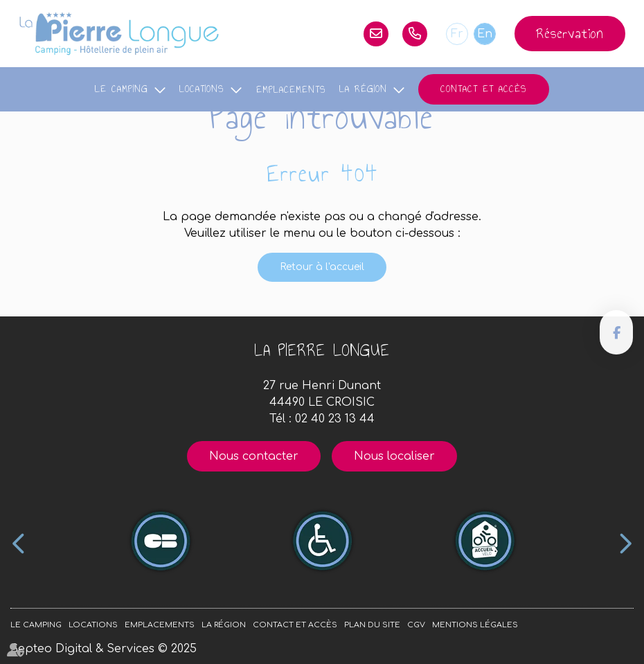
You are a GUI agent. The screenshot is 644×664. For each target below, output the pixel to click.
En (485, 34)
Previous (19, 544)
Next (625, 544)
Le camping (122, 89)
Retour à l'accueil (322, 267)
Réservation (570, 33)
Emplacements (291, 90)
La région (363, 89)
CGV (416, 625)
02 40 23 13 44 (415, 34)
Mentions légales (475, 625)
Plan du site (372, 625)
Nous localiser (394, 456)
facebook (616, 332)
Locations (202, 89)
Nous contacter (254, 456)
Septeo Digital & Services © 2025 (104, 649)
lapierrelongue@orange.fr (376, 34)
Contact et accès (484, 89)
